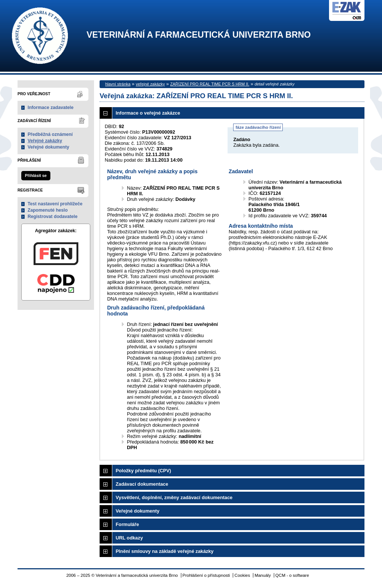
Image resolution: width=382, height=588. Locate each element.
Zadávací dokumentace (142, 484)
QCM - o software (292, 575)
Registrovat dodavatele (53, 217)
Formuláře (127, 524)
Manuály (263, 575)
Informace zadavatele (51, 108)
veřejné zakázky (150, 84)
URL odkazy (129, 538)
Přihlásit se (36, 175)
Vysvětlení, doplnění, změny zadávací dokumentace (174, 497)
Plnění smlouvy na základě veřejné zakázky (165, 551)
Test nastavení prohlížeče (55, 204)
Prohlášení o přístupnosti (206, 575)
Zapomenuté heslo (48, 210)
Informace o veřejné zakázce (148, 113)
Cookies (242, 575)
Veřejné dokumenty (48, 147)
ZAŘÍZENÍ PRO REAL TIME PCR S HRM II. (210, 84)
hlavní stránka (118, 84)
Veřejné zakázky (45, 141)
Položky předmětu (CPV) (143, 471)
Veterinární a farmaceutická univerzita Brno (199, 35)
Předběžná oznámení (50, 134)
